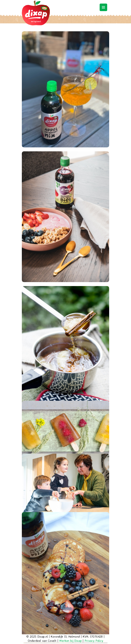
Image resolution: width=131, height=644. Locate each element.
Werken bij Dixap (70, 641)
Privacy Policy (94, 641)
